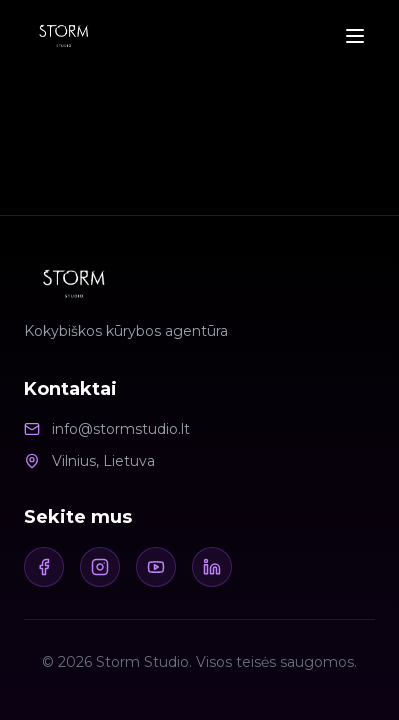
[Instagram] (100, 567)
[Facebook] (44, 567)
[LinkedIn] (212, 567)
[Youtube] (156, 567)
